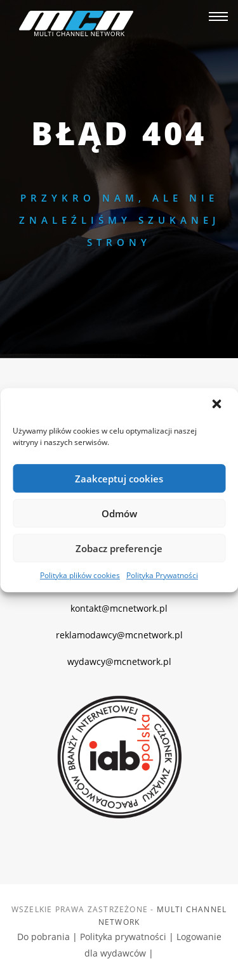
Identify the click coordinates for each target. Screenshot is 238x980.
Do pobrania (45, 937)
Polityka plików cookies (80, 575)
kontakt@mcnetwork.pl (119, 608)
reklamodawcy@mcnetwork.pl (119, 635)
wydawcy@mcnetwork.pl (119, 661)
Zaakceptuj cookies (119, 479)
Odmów (119, 513)
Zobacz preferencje (119, 548)
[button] (218, 405)
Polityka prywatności (124, 937)
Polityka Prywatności (162, 575)
